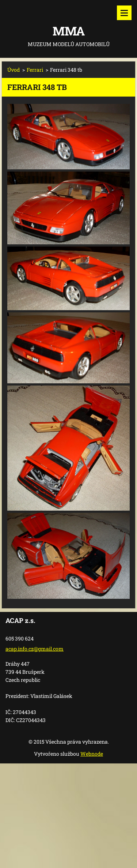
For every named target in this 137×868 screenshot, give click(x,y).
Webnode (92, 754)
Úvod (14, 70)
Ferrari (35, 70)
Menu (124, 13)
